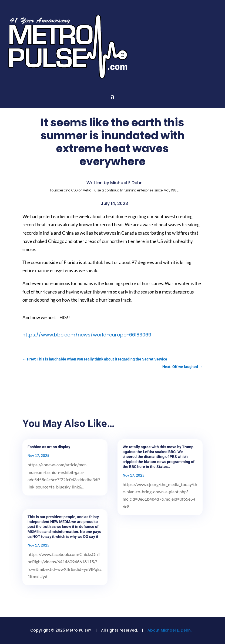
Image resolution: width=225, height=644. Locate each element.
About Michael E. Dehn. (169, 630)
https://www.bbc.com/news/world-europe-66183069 (87, 335)
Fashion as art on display (49, 447)
